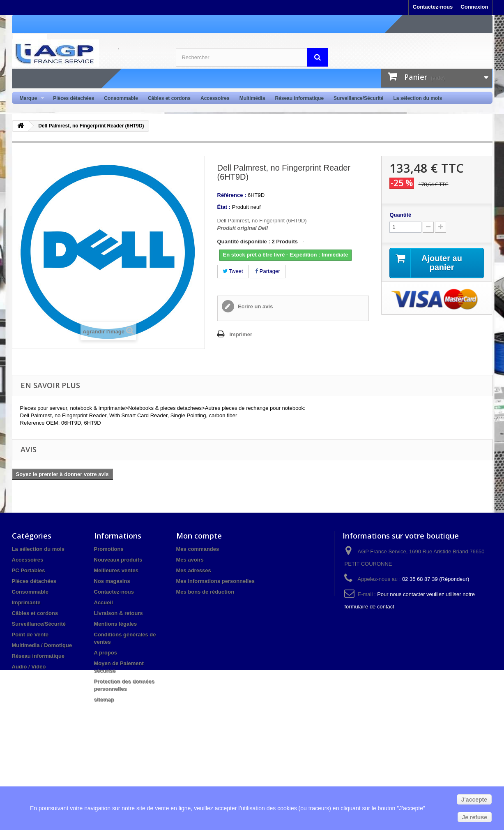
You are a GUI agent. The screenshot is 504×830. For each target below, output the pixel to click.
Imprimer (241, 334)
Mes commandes (198, 549)
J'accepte (474, 800)
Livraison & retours (119, 613)
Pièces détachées (74, 98)
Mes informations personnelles (215, 581)
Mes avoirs (190, 560)
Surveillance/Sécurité (358, 98)
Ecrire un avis (255, 306)
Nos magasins (112, 581)
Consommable (121, 98)
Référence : (232, 195)
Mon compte (199, 536)
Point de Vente (30, 635)
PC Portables (29, 570)
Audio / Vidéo (29, 667)
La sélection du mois (418, 98)
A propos (106, 653)
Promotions (109, 549)
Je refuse (475, 817)
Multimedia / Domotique (42, 645)
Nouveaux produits (118, 560)
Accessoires (215, 98)
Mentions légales (116, 624)
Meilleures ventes (116, 570)
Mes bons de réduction (205, 592)
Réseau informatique (299, 98)
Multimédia (252, 98)
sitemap (104, 699)
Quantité (400, 215)
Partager (267, 271)
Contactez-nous (433, 7)
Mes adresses (194, 570)
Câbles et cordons (169, 98)
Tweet (233, 271)
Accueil (104, 602)
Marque (30, 98)
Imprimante (26, 602)
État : (224, 207)
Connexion (474, 7)
